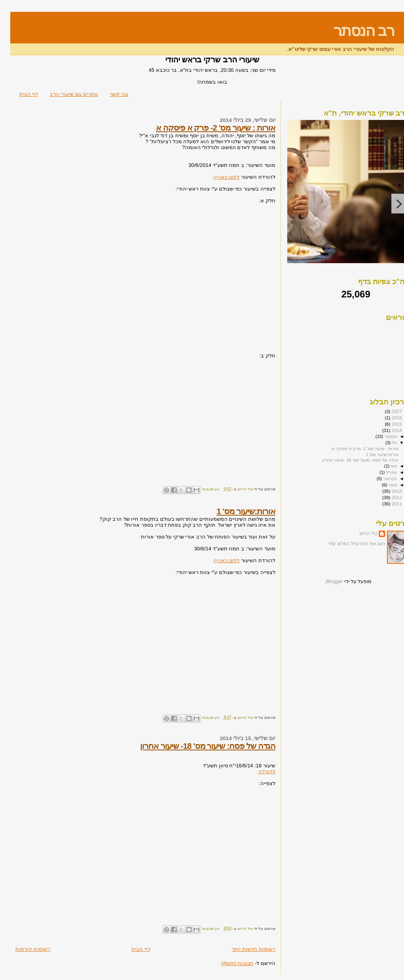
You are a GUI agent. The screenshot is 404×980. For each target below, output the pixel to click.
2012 (386, 497)
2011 (386, 504)
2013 (386, 491)
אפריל (381, 472)
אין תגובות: (200, 489)
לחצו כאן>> (216, 177)
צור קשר (109, 94)
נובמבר (380, 436)
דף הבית (19, 94)
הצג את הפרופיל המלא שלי (346, 544)
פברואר (379, 479)
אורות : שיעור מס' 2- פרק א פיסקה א (205, 128)
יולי (383, 443)
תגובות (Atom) (227, 963)
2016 (386, 418)
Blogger (325, 582)
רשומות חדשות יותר (243, 949)
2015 (386, 424)
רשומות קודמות (22, 949)
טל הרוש (358, 533)
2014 (386, 430)
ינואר (382, 485)
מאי (383, 466)
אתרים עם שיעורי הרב (64, 94)
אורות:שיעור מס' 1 (236, 511)
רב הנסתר (353, 31)
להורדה (257, 771)
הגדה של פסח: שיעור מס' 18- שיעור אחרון (197, 746)
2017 (386, 411)
